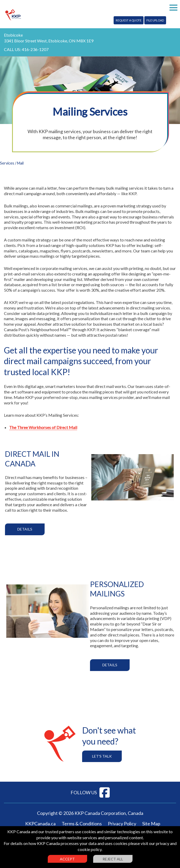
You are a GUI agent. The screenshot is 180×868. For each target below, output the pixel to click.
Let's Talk (102, 756)
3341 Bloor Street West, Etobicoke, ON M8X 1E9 (49, 41)
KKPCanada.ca (40, 824)
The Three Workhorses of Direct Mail (43, 427)
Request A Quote (129, 20)
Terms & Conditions (82, 824)
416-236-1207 (35, 49)
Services (7, 163)
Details (25, 529)
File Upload (155, 20)
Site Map (151, 824)
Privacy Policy (122, 824)
